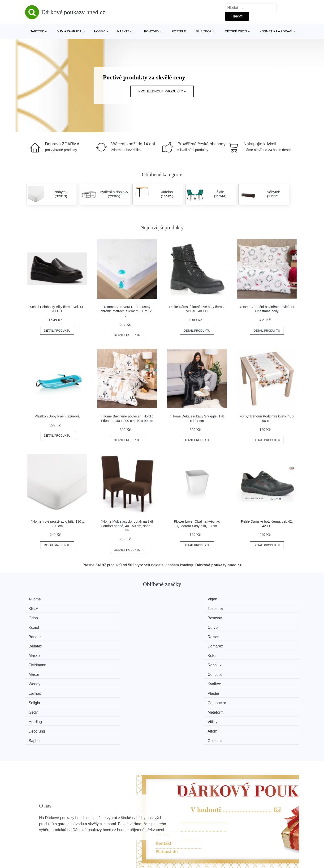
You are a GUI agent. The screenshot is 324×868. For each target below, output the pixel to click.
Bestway (108, 608)
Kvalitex (249, 635)
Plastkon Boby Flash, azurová (57, 416)
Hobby (99, 31)
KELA (176, 599)
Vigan (106, 599)
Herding (178, 652)
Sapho (177, 661)
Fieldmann (180, 626)
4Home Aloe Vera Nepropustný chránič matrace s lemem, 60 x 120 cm (127, 311)
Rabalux (249, 626)
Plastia (107, 644)
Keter (106, 626)
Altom (106, 661)
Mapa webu (140, 830)
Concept (108, 635)
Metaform (109, 652)
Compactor (251, 644)
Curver (248, 608)
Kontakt (239, 830)
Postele (179, 31)
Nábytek (37, 31)
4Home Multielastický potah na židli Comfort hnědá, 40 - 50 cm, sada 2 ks (127, 526)
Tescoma (250, 599)
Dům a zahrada (69, 31)
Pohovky (152, 31)
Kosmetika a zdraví (276, 31)
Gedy (35, 652)
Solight (177, 644)
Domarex (250, 617)
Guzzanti (249, 661)
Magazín (137, 819)
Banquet (38, 617)
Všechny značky (41, 819)
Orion (36, 608)
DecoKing (39, 661)
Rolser (107, 617)
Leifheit (37, 644)
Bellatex (178, 617)
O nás (238, 819)
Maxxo (37, 626)
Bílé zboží (204, 31)
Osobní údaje (141, 841)
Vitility (247, 652)
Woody (177, 635)
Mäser (36, 635)
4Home (37, 599)
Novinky (34, 830)
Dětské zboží (236, 31)
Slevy (32, 841)
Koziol (177, 608)
